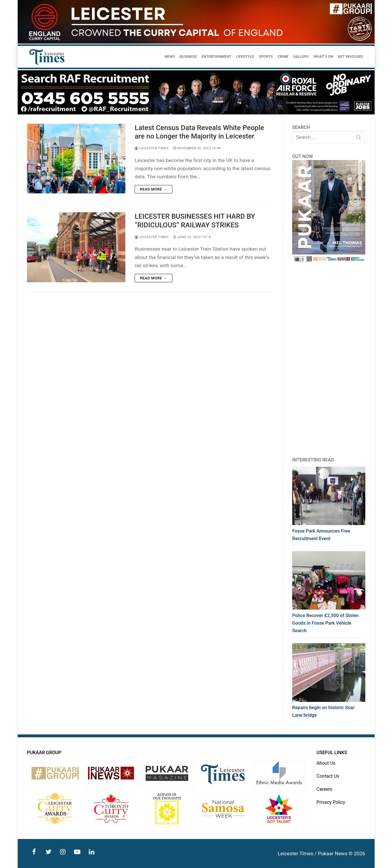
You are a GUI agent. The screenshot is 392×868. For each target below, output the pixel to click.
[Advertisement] (329, 360)
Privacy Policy (331, 802)
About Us (326, 763)
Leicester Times (152, 148)
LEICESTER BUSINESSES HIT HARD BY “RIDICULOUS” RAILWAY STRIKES (195, 221)
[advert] (196, 42)
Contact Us (328, 776)
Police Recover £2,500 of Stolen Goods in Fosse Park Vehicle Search (325, 623)
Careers (325, 789)
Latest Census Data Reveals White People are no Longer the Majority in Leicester (199, 132)
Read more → (153, 189)
